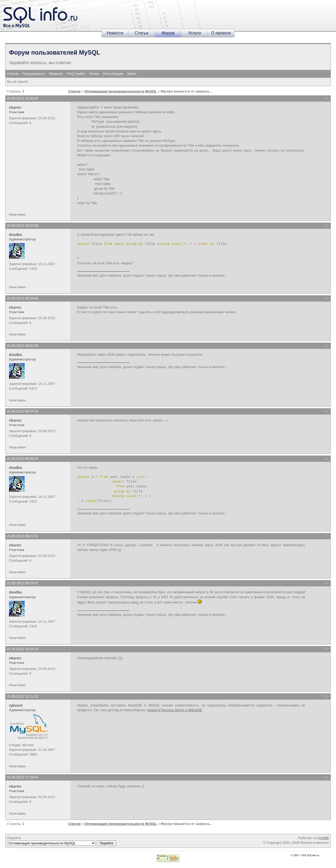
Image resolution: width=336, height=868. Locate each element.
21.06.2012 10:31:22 (22, 696)
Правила (56, 74)
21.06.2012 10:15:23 (22, 649)
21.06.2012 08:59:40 (22, 298)
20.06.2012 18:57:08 (22, 226)
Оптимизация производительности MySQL (120, 91)
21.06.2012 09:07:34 (22, 411)
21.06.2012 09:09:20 (22, 459)
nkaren (15, 107)
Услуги (194, 33)
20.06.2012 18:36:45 (22, 98)
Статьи (141, 33)
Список (13, 74)
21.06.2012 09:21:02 (22, 536)
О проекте (221, 33)
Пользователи (34, 74)
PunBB (324, 838)
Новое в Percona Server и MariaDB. (175, 710)
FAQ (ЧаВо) (76, 74)
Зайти (132, 74)
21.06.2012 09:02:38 (22, 346)
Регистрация (113, 74)
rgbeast (16, 705)
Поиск (94, 74)
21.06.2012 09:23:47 (22, 583)
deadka (15, 235)
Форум (168, 33)
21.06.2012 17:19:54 (22, 777)
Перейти (62, 841)
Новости (115, 33)
